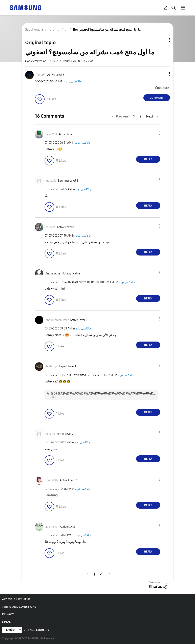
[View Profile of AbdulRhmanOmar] (57, 320)
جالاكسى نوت (74, 82)
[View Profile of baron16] (50, 227)
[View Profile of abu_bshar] (52, 527)
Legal (6, 622)
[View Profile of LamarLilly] (52, 480)
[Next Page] (152, 116)
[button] (163, 74)
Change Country (36, 630)
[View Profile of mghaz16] (51, 181)
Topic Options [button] (163, 40)
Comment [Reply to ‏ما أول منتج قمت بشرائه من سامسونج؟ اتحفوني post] (157, 98)
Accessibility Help (16, 599)
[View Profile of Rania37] (41, 75)
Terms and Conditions (19, 607)
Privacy (8, 614)
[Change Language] (12, 630)
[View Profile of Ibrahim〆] (52, 366)
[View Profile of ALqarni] (50, 434)
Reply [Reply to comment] (148, 159)
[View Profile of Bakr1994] (51, 134)
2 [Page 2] (141, 116)
